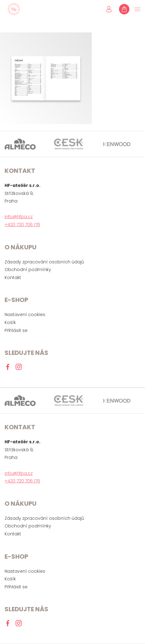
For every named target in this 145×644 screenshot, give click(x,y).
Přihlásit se (16, 330)
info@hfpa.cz (19, 217)
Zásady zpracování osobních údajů (44, 262)
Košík (10, 322)
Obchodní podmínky (28, 270)
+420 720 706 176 (22, 225)
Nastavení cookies (25, 315)
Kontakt (13, 277)
